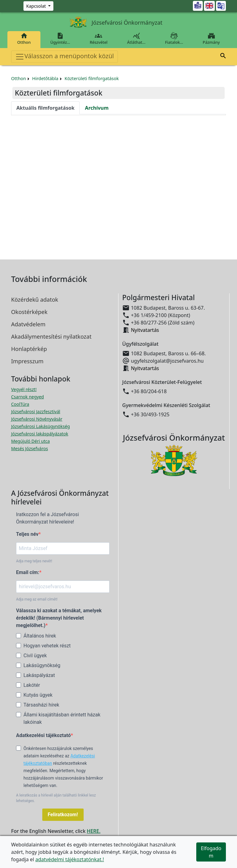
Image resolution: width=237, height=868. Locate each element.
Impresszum (27, 361)
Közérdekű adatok (35, 300)
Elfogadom (211, 852)
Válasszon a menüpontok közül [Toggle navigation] (64, 57)
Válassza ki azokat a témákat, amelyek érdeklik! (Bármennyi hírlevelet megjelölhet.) (59, 618)
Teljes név (27, 534)
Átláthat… (136, 39)
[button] (223, 57)
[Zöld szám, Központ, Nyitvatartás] (38, 6)
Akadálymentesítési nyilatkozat (51, 336)
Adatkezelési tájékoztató (43, 735)
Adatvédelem (28, 324)
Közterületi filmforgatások (92, 78)
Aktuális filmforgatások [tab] (45, 108)
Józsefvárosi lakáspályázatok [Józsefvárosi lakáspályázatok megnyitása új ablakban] (40, 434)
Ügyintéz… (60, 39)
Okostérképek (29, 312)
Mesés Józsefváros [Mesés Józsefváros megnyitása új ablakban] (29, 448)
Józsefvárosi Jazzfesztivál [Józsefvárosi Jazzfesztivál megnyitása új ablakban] (36, 412)
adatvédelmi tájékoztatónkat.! (69, 859)
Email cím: (28, 572)
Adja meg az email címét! (37, 599)
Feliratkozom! (63, 815)
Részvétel (99, 39)
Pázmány (211, 39)
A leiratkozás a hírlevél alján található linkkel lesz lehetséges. (56, 798)
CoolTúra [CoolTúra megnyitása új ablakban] (20, 404)
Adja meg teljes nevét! (34, 561)
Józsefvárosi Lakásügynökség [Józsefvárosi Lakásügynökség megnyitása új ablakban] (40, 426)
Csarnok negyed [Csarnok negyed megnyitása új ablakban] (27, 397)
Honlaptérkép (29, 349)
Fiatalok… (174, 39)
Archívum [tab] (97, 108)
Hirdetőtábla (45, 78)
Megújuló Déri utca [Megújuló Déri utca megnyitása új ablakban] (30, 441)
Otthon (24, 39)
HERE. (94, 831)
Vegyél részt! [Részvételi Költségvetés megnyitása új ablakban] (24, 389)
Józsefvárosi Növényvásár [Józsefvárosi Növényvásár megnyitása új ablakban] (37, 419)
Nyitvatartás (145, 330)
